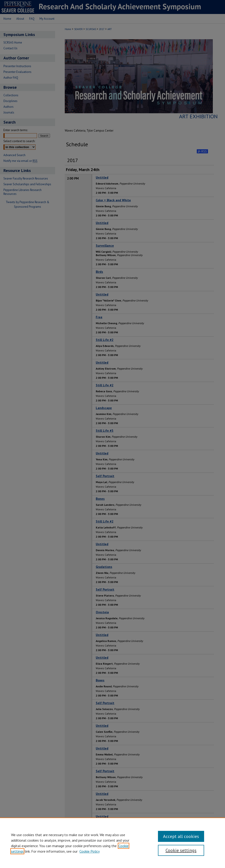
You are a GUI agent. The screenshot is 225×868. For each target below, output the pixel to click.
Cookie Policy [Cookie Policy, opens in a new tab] (90, 851)
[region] (112, 843)
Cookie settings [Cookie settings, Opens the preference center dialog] (181, 850)
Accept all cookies (181, 836)
